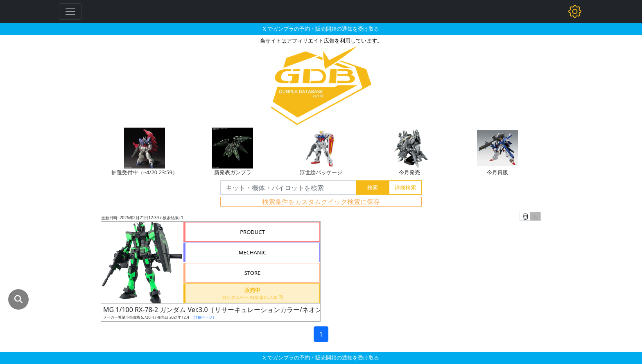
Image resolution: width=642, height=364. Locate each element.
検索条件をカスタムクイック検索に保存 (321, 202)
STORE (253, 273)
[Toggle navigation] (70, 11)
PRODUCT (252, 232)
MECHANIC (253, 252)
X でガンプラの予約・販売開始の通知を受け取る (321, 29)
